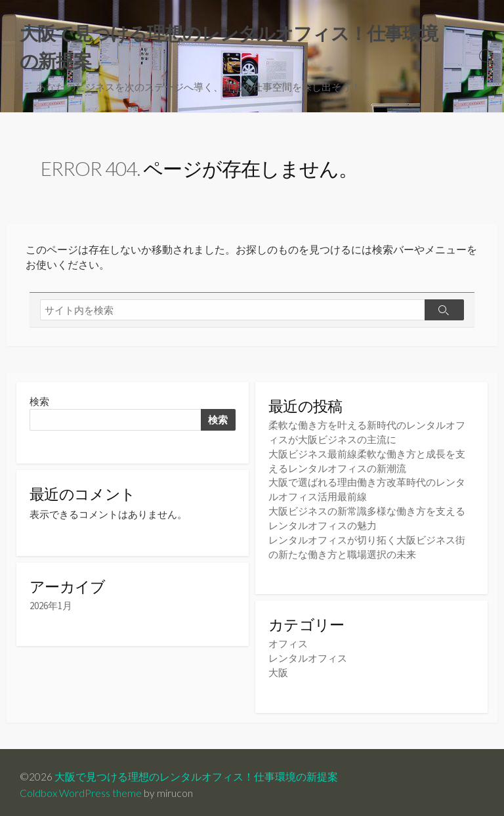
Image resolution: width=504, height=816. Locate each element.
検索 (39, 403)
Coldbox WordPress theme (81, 788)
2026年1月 (51, 608)
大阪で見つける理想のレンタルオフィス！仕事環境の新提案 (196, 771)
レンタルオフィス (308, 654)
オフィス (288, 640)
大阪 (278, 668)
